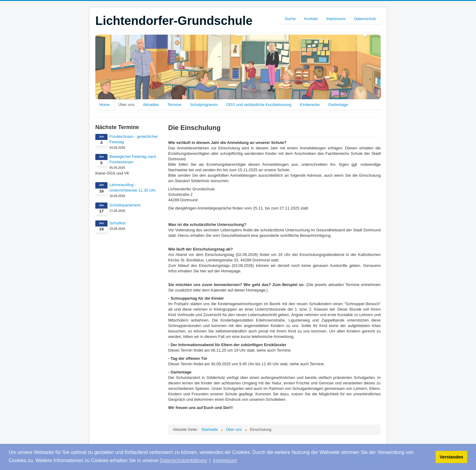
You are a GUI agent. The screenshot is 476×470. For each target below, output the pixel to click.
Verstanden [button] (451, 457)
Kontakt (311, 19)
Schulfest (117, 223)
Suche (290, 19)
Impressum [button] (225, 460)
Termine (174, 105)
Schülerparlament (125, 205)
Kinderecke (310, 105)
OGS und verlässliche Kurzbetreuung (259, 105)
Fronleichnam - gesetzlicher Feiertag (134, 139)
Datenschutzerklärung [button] (183, 460)
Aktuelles (151, 105)
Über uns (126, 105)
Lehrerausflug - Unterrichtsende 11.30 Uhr (132, 187)
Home (105, 105)
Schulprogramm (204, 105)
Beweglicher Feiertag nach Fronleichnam (133, 159)
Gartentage (338, 105)
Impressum (336, 19)
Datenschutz (365, 19)
